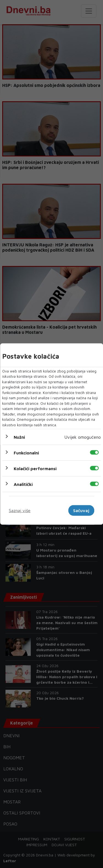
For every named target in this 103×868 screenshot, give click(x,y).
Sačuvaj (81, 510)
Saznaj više (20, 510)
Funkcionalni (26, 453)
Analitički (23, 484)
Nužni (19, 437)
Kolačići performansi (35, 468)
